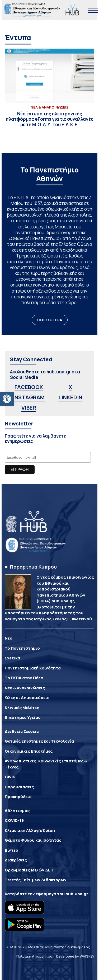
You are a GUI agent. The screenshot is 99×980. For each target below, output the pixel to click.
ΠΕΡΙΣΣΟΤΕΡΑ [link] (50, 320)
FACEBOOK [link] (29, 387)
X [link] (70, 387)
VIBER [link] (29, 408)
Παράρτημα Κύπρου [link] (33, 567)
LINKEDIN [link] (70, 397)
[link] (7, 399)
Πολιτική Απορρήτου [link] (34, 956)
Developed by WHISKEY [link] (75, 956)
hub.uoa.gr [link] (77, 894)
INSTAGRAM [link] (29, 397)
